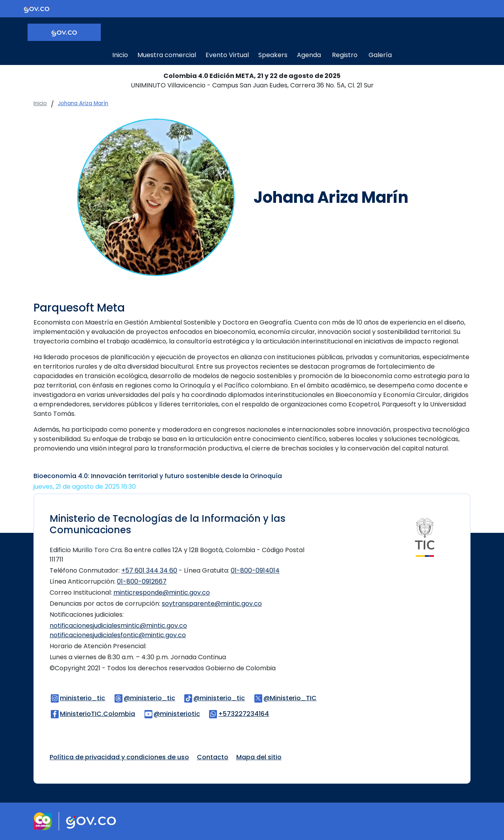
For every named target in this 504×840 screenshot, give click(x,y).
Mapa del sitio (259, 757)
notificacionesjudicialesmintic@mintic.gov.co (118, 626)
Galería (380, 55)
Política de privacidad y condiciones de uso (119, 757)
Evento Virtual (227, 55)
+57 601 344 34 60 (149, 570)
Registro (345, 55)
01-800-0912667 (142, 581)
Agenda (309, 55)
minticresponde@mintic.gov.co (162, 592)
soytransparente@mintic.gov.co (212, 604)
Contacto (213, 757)
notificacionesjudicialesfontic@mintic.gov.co (118, 635)
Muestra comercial (167, 55)
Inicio (120, 55)
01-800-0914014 (255, 570)
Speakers (273, 55)
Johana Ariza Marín (83, 103)
